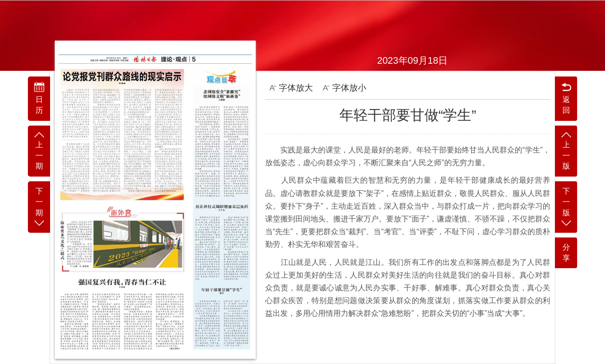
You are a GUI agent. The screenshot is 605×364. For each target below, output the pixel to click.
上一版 (566, 150)
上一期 (39, 150)
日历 (39, 98)
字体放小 (344, 88)
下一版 (566, 207)
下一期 (39, 207)
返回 (566, 98)
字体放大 (291, 88)
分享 (566, 253)
